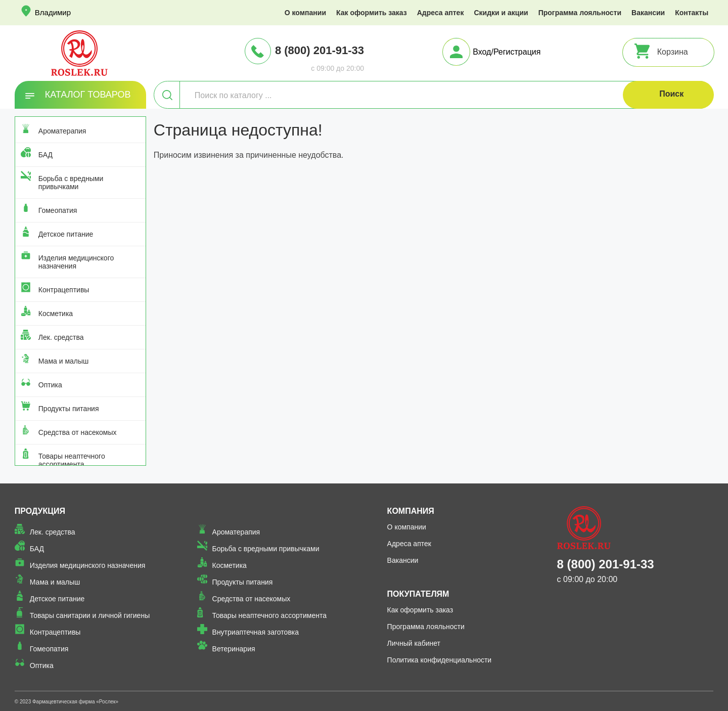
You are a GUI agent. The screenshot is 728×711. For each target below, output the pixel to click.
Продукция (40, 511)
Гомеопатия (58, 210)
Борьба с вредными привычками (71, 183)
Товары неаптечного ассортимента (72, 460)
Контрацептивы (64, 290)
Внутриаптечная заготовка (256, 632)
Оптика (50, 385)
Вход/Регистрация (507, 52)
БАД (45, 155)
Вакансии (648, 13)
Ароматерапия (62, 131)
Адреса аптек (441, 13)
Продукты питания (69, 409)
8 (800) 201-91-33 (320, 50)
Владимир (53, 12)
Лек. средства (61, 337)
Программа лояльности (580, 13)
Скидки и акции (501, 13)
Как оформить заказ (372, 13)
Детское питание (66, 234)
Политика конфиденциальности (440, 660)
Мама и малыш (64, 361)
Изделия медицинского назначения (76, 262)
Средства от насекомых (78, 432)
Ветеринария (234, 649)
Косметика (56, 314)
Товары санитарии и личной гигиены (90, 615)
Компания (411, 511)
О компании (305, 13)
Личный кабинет (414, 643)
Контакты (692, 13)
